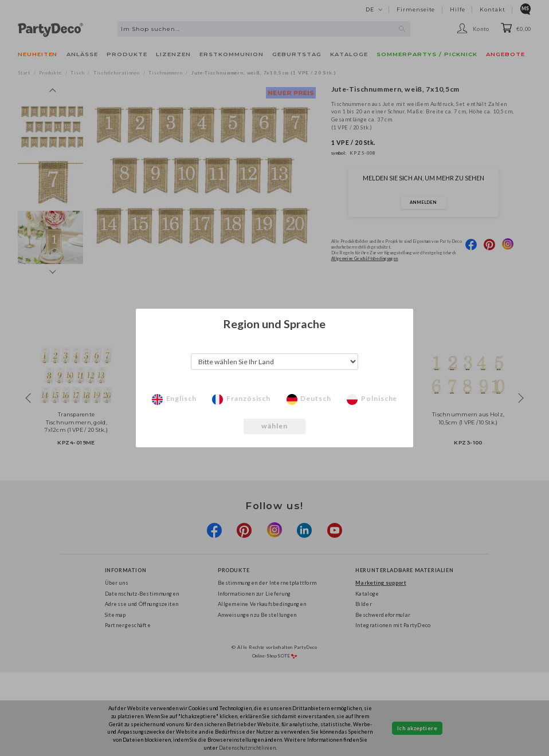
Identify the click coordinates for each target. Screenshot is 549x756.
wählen (275, 426)
